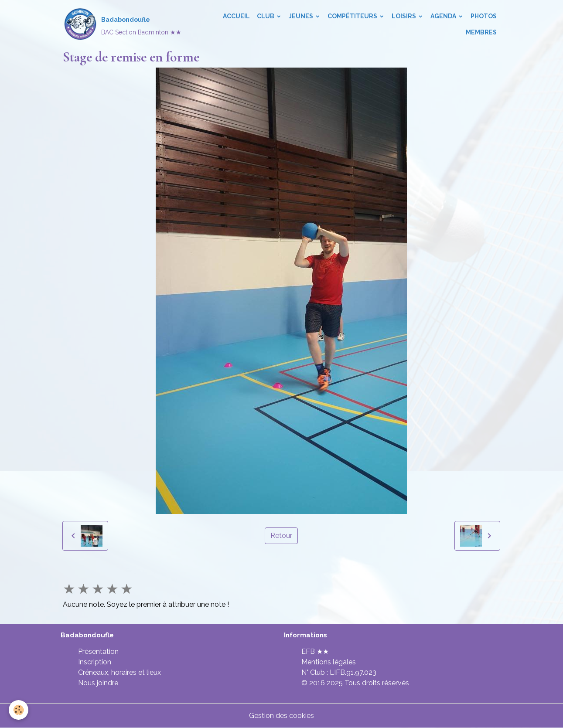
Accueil (236, 16)
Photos (484, 16)
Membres (481, 32)
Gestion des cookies (281, 716)
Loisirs (404, 16)
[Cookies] (19, 710)
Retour (281, 536)
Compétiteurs (353, 16)
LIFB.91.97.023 (353, 672)
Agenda (444, 16)
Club (266, 16)
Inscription (95, 662)
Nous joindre (98, 683)
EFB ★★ (315, 651)
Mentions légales (329, 662)
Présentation (98, 651)
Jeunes (302, 16)
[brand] (121, 24)
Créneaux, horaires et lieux (119, 672)
